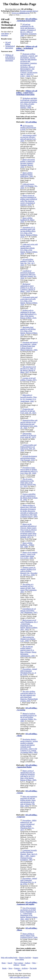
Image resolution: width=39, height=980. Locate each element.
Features (17, 968)
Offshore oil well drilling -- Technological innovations (10, 58)
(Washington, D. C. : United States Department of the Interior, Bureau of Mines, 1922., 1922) (29, 914)
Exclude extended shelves (29, 11)
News (10, 968)
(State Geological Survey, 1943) (29, 511)
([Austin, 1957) (28, 379)
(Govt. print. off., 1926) (29, 424)
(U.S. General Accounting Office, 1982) (29, 746)
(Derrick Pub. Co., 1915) (28, 483)
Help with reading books (9, 958)
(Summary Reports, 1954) (28, 163)
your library (5, 33)
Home (4, 963)
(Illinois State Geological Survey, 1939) (29, 936)
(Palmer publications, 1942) (27, 175)
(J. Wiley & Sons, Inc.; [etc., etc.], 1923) (28, 262)
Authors (28, 963)
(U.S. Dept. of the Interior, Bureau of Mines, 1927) (28, 369)
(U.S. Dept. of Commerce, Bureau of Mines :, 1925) (28, 288)
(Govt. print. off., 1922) (28, 411)
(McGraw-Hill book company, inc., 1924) (28, 274)
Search (10, 963)
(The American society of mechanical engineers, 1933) (29, 200)
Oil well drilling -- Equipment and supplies (27, 903)
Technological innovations (10, 47)
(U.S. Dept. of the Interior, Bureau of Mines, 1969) (28, 775)
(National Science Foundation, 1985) (29, 855)
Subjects (16, 965)
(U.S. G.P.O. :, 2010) (29, 65)
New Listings (19, 963)
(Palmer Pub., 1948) (27, 545)
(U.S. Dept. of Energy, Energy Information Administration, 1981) (28, 651)
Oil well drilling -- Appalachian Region (27, 766)
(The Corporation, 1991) (29, 588)
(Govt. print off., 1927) (28, 435)
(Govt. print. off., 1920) (28, 448)
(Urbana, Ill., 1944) (29, 497)
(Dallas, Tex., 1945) (29, 717)
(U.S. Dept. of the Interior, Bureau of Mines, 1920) (29, 301)
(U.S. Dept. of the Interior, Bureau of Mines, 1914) (28, 314)
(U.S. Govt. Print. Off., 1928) (29, 470)
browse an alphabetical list (21, 13)
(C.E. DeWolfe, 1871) (28, 531)
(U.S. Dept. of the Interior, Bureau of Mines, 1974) (29, 232)
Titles (34, 963)
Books (4, 968)
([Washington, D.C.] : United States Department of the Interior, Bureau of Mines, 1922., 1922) (29, 625)
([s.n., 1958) (29, 571)
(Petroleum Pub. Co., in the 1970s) (29, 672)
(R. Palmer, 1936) (28, 220)
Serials (23, 965)
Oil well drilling (8, 43)
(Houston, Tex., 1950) (29, 186)
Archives (25, 968)
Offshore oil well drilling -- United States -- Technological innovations (27, 93)
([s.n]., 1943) (28, 138)
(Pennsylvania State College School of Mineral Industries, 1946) (29, 346)
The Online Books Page (19, 4)
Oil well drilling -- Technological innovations (27, 20)
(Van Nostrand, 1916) (29, 458)
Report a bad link (25, 958)
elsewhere (4, 35)
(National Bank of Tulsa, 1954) (29, 696)
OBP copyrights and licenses (19, 977)
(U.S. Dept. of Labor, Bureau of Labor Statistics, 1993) (29, 103)
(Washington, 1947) (29, 611)
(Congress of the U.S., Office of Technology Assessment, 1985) (28, 30)
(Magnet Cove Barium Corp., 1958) (28, 639)
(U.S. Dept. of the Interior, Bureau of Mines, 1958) (29, 249)
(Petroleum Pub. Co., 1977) (28, 825)
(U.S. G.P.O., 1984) (29, 555)
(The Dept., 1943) (29, 801)
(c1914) (28, 128)
